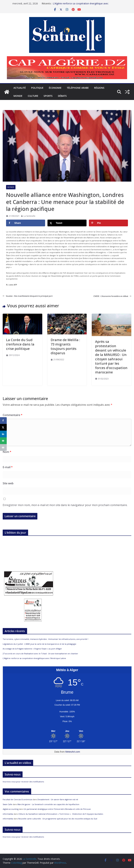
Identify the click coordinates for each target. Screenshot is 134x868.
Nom (7, 452)
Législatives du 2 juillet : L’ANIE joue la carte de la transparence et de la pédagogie (39, 644)
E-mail (8, 467)
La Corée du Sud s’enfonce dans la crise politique (20, 344)
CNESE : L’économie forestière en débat (112, 296)
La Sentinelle (29, 216)
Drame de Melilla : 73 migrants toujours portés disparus (65, 346)
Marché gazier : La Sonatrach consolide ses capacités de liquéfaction (48, 804)
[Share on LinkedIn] (3, 434)
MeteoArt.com (73, 752)
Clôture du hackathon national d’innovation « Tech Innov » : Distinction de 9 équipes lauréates (61, 814)
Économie (55, 88)
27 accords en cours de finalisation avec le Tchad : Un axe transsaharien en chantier (40, 654)
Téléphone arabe (78, 88)
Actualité (20, 88)
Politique (37, 88)
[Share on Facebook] (26, 223)
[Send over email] (3, 441)
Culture (33, 96)
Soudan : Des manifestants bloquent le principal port (28, 296)
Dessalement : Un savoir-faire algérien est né (58, 799)
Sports (48, 96)
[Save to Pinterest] (108, 223)
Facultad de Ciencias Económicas (18, 799)
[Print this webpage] (3, 447)
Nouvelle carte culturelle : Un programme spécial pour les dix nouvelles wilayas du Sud (58, 819)
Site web (8, 483)
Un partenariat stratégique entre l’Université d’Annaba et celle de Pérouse (57, 809)
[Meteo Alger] (67, 731)
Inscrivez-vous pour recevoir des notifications (23, 782)
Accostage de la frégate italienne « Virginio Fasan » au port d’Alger (32, 649)
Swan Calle (7, 804)
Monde (18, 96)
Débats (62, 96)
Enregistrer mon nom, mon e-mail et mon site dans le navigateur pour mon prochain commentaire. (65, 505)
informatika (8, 814)
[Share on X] (67, 223)
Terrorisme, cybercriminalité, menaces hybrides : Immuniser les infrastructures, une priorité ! (45, 639)
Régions (99, 88)
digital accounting (11, 809)
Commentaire (13, 415)
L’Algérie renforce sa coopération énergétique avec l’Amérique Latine (35, 658)
